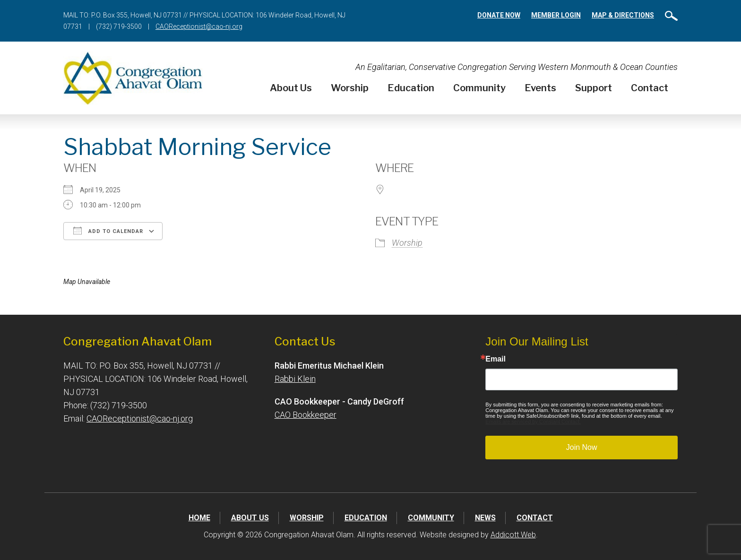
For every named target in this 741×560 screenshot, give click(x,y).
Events (540, 88)
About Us (291, 88)
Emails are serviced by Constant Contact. (533, 422)
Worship (350, 88)
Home (199, 518)
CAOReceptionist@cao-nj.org (199, 26)
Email (495, 359)
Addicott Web (513, 535)
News (485, 518)
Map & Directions (623, 15)
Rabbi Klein (295, 379)
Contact (650, 88)
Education (411, 88)
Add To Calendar (108, 231)
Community (479, 88)
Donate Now (499, 15)
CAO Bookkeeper (306, 415)
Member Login (556, 15)
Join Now (582, 447)
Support (594, 88)
